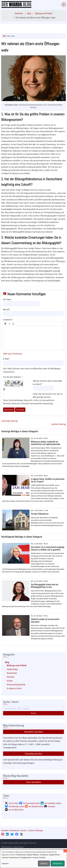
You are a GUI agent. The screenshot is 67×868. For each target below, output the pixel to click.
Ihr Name (7, 299)
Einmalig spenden (33, 754)
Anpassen (5, 863)
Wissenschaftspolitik (16, 685)
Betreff (6, 309)
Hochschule (12, 673)
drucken (52, 806)
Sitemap (39, 830)
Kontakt (5, 830)
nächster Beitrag (59, 424)
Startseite (19, 13)
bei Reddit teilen (36, 806)
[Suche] (33, 709)
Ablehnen (44, 863)
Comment (7, 320)
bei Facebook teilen (32, 803)
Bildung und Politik (44, 13)
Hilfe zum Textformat (13, 354)
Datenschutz (7, 847)
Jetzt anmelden (33, 782)
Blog (29, 13)
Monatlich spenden (34, 732)
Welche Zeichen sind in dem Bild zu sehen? (47, 382)
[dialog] (33, 859)
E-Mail (6, 359)
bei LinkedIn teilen (53, 803)
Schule (10, 681)
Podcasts (11, 677)
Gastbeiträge (12, 669)
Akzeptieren (58, 863)
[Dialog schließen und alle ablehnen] (65, 851)
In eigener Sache (14, 688)
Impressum (19, 847)
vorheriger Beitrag (9, 421)
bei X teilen (14, 803)
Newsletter (14, 830)
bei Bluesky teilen (17, 806)
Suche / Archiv (27, 830)
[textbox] (33, 338)
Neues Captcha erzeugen (4, 389)
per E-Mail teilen (16, 810)
